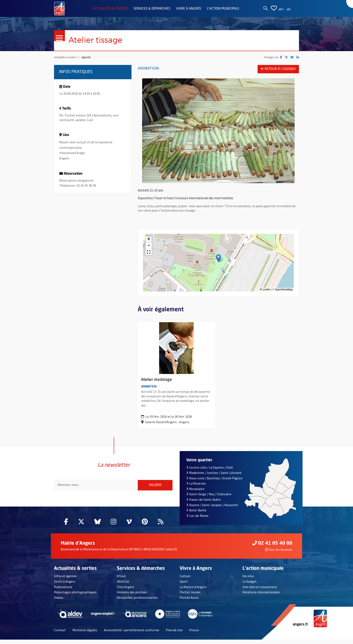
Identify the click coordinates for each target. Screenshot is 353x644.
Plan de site (174, 634)
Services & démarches (152, 9)
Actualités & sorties (110, 9)
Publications (63, 591)
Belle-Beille (196, 515)
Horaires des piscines (132, 596)
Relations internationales (261, 596)
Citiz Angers (126, 591)
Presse (194, 634)
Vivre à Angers (189, 9)
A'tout (121, 580)
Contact (60, 634)
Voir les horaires (279, 554)
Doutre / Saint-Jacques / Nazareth (212, 509)
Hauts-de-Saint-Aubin (204, 504)
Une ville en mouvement (260, 591)
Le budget (250, 586)
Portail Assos (189, 602)
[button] (218, 258)
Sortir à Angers (65, 586)
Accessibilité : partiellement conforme (131, 634)
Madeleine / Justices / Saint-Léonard (214, 477)
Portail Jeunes (190, 596)
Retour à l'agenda (278, 69)
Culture (185, 580)
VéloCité (123, 586)
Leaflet (265, 290)
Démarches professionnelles (137, 602)
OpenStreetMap (284, 290)
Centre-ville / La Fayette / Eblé (210, 472)
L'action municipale (223, 9)
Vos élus (248, 580)
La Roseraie (196, 488)
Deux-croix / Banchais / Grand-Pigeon (214, 482)
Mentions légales (85, 634)
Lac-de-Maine (197, 520)
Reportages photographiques (75, 596)
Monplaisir (195, 493)
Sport (184, 586)
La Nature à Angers (193, 591)
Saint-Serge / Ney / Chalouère (209, 498)
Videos (59, 602)
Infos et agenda (65, 580)
